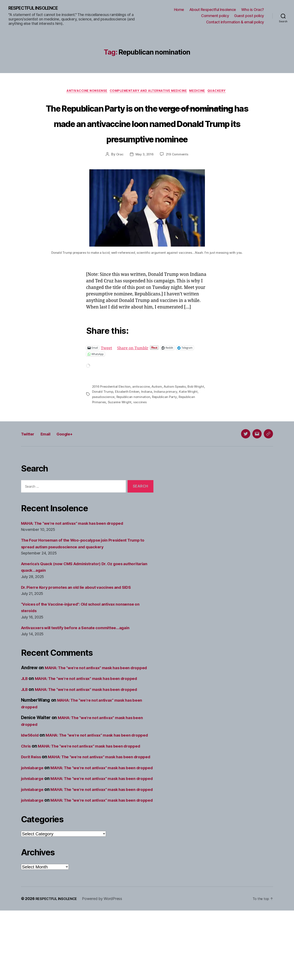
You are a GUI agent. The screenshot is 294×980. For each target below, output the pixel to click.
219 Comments (178, 171)
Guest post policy (249, 16)
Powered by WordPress (106, 968)
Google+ (73, 450)
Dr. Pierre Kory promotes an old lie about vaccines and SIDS (83, 604)
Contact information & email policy (235, 22)
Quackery (224, 92)
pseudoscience (116, 413)
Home (179, 10)
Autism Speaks (178, 403)
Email (51, 450)
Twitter (30, 450)
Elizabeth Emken (140, 408)
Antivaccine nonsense (82, 92)
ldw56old (31, 758)
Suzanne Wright (138, 418)
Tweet (107, 365)
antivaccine (143, 403)
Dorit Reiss (32, 793)
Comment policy (215, 16)
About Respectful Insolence (213, 10)
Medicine (202, 92)
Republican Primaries (108, 418)
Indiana (160, 408)
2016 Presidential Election (112, 403)
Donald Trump (115, 408)
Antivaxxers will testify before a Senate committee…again (82, 644)
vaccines (159, 418)
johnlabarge (34, 811)
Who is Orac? (253, 10)
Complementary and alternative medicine (149, 92)
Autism (159, 403)
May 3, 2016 (144, 171)
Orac (119, 171)
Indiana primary (179, 408)
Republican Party (179, 413)
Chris (27, 776)
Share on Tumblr (136, 365)
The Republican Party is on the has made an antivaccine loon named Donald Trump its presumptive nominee (147, 131)
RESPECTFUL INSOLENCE (38, 8)
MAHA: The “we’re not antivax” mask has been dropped (79, 540)
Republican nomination (147, 413)
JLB (25, 702)
